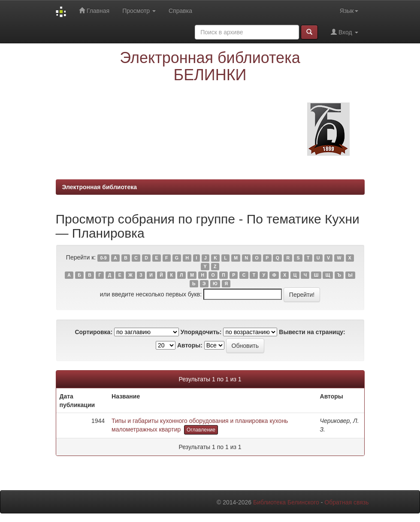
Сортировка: (94, 332)
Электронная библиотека (100, 187)
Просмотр (139, 11)
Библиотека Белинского (286, 502)
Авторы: (190, 345)
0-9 (103, 258)
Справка (180, 11)
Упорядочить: (201, 332)
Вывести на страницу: (312, 332)
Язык (349, 11)
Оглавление (201, 430)
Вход (344, 32)
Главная (94, 11)
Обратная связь (346, 502)
